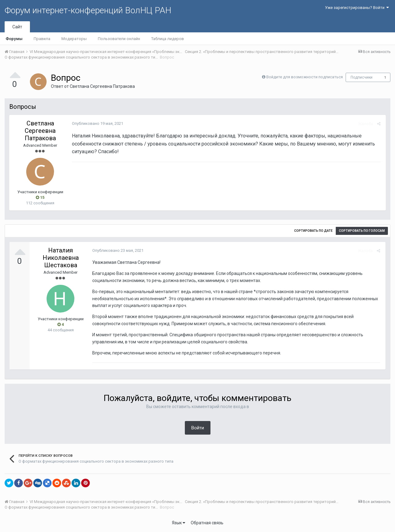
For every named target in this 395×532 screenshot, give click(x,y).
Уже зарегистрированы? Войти (357, 8)
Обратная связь (207, 523)
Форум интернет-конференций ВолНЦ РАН (88, 10)
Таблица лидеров (168, 39)
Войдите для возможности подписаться (305, 77)
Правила (42, 39)
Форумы (14, 39)
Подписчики (362, 77)
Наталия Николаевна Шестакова (61, 258)
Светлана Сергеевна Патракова (102, 86)
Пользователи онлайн (119, 39)
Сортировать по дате (313, 231)
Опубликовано (97, 123)
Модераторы (74, 39)
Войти (198, 428)
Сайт (17, 27)
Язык (179, 523)
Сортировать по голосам (362, 231)
